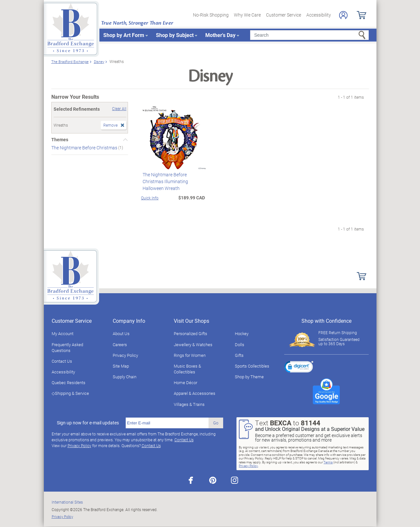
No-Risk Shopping (211, 15)
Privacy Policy (125, 355)
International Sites (67, 502)
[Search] (309, 35)
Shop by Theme (249, 377)
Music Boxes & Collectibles (187, 369)
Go (216, 423)
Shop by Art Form (124, 35)
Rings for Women (190, 355)
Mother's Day (220, 35)
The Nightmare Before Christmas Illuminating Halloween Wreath (164, 181)
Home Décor (185, 383)
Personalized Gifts (191, 333)
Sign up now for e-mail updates (88, 423)
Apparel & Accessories (195, 393)
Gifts (239, 355)
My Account (63, 333)
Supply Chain (125, 377)
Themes (60, 140)
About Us (121, 333)
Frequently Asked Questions (67, 347)
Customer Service (284, 15)
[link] (299, 368)
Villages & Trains (189, 404)
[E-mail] (167, 423)
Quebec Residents (69, 383)
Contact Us (62, 361)
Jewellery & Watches (193, 345)
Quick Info (150, 198)
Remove (110, 125)
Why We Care (247, 15)
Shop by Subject (175, 35)
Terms (328, 462)
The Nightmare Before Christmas (85, 148)
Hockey (242, 333)
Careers (120, 345)
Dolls (240, 345)
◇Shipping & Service (70, 393)
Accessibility (319, 15)
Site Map (121, 366)
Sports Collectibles (252, 366)
